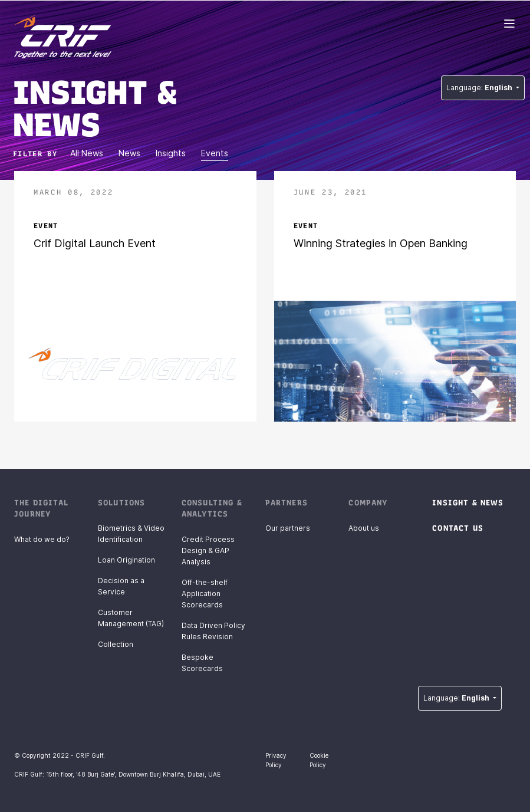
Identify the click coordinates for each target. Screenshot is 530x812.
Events (215, 153)
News (129, 153)
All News (87, 153)
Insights (171, 153)
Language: (480, 88)
